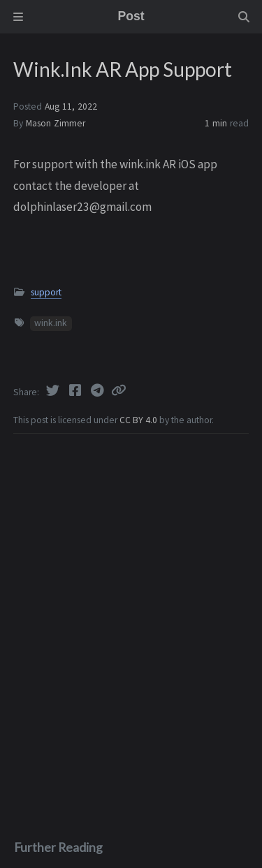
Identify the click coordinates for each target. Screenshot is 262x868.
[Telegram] (99, 390)
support (46, 292)
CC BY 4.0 (139, 420)
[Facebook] (76, 390)
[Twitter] (54, 390)
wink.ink (51, 323)
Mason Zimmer (56, 123)
